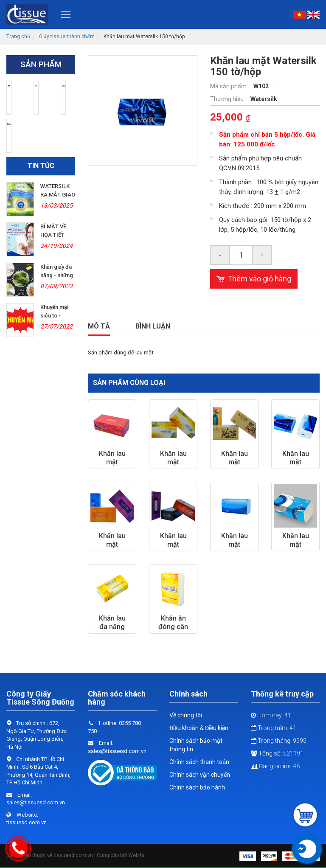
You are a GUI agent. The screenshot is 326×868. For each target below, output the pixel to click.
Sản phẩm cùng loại (129, 383)
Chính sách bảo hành (197, 787)
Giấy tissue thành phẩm (67, 37)
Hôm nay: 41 (271, 715)
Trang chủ (18, 37)
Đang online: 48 (275, 766)
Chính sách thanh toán (199, 762)
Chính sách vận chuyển (200, 775)
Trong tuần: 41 (274, 728)
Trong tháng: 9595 (279, 741)
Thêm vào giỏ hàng (254, 279)
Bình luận (153, 326)
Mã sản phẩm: (230, 86)
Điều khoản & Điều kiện (199, 728)
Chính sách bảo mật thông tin (196, 745)
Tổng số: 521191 (277, 753)
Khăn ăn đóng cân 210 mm (173, 627)
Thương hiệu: (228, 99)
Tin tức (41, 166)
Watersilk (264, 99)
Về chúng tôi (186, 715)
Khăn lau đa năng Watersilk (112, 627)
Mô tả (99, 326)
